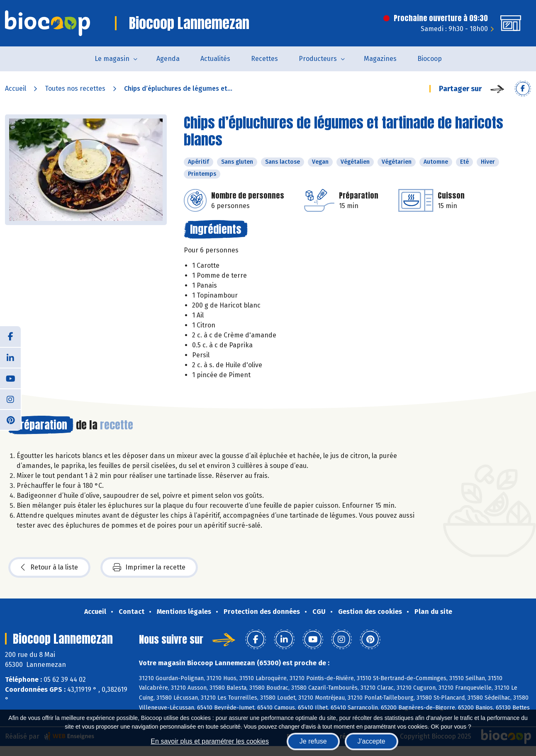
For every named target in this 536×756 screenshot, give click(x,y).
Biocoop (430, 59)
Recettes (264, 59)
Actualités (215, 59)
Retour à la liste (49, 567)
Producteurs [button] (318, 59)
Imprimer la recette (149, 567)
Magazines (380, 59)
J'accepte (372, 741)
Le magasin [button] (112, 59)
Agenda (168, 59)
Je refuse (313, 741)
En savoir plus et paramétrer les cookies (210, 741)
